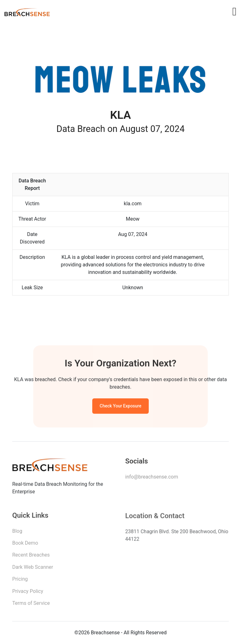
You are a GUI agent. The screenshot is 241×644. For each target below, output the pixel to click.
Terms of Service (31, 605)
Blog (17, 533)
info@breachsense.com (152, 478)
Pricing (20, 581)
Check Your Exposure (121, 407)
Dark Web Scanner (33, 569)
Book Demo (25, 545)
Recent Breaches (31, 557)
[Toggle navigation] (234, 12)
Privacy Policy (28, 593)
